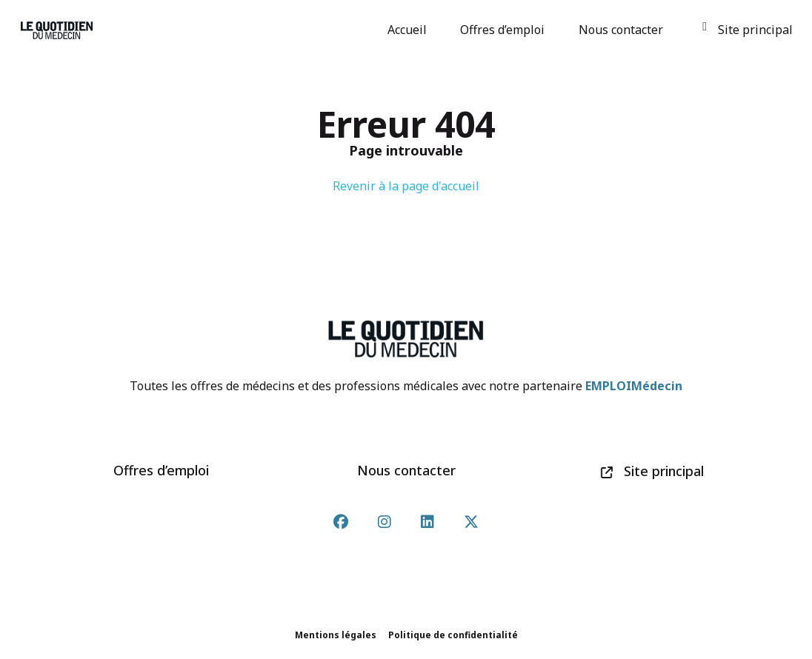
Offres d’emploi (505, 30)
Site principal (747, 30)
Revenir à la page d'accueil (406, 186)
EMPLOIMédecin (634, 386)
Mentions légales (336, 635)
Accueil (409, 30)
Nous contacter (623, 30)
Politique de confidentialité (453, 635)
